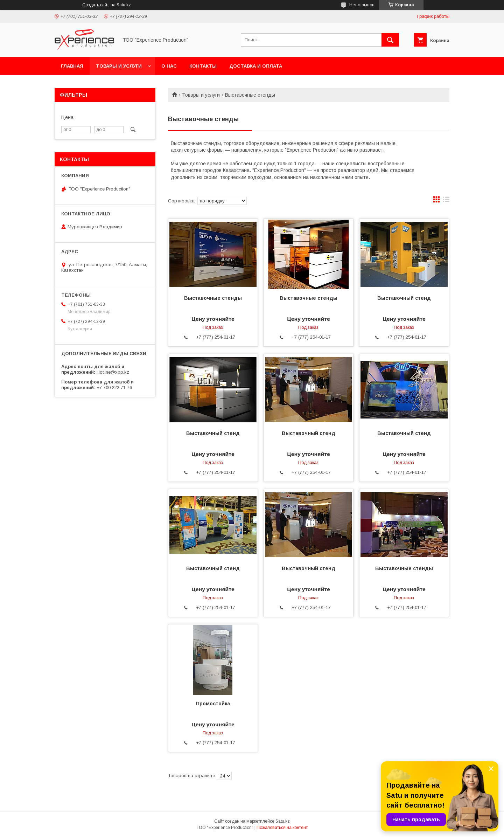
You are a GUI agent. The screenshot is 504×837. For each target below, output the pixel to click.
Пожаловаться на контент (282, 828)
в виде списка (446, 201)
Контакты (203, 66)
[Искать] (390, 40)
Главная (72, 66)
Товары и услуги (119, 66)
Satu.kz (283, 821)
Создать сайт (96, 5)
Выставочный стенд (404, 298)
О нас (169, 66)
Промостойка (213, 704)
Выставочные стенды (213, 298)
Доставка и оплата (256, 66)
